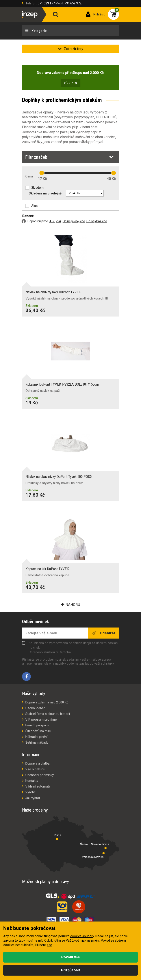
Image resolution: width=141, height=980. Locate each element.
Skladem (37, 188)
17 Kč (42, 179)
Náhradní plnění (36, 737)
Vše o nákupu (35, 769)
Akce (35, 206)
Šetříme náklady (37, 743)
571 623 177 (46, 3)
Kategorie (39, 31)
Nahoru (73, 605)
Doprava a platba (37, 763)
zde (49, 945)
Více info (70, 83)
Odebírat (107, 633)
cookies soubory (82, 936)
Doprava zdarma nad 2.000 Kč (47, 702)
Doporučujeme (38, 221)
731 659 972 (73, 3)
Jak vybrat (33, 798)
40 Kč (111, 179)
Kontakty (32, 781)
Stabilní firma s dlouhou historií (48, 714)
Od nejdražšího (97, 221)
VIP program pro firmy (41, 720)
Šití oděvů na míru (38, 731)
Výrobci (31, 792)
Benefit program (37, 725)
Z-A (59, 221)
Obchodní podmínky (40, 775)
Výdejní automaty (38, 786)
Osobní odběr (35, 708)
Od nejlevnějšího (74, 221)
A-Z (52, 221)
